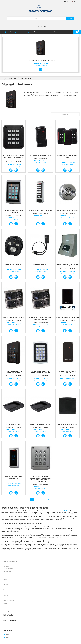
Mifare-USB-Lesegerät (13, 425)
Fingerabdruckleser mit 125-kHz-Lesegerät (68, 265)
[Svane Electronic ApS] (40, 8)
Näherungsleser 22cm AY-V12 (67, 425)
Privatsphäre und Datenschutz (10, 561)
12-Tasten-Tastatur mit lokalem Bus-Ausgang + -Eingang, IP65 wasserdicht (13, 157)
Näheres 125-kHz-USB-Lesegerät (40, 425)
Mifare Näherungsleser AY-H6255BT (67, 318)
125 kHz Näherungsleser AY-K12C (40, 155)
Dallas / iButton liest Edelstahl (67, 211)
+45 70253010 (42, 26)
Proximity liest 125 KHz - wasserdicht (13, 477)
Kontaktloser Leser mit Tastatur (13, 318)
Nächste (41, 500)
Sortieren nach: (46, 114)
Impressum (6, 566)
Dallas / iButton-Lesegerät (13, 264)
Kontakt (5, 582)
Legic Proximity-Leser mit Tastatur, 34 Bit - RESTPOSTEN (40, 318)
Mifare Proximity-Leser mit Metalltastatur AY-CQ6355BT (40, 372)
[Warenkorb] (77, 32)
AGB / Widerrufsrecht (8, 569)
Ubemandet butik (58, 32)
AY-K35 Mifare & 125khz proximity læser (68, 156)
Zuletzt (48, 500)
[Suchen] (70, 18)
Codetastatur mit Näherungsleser (40, 211)
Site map (5, 584)
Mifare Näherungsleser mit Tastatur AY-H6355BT (41, 60)
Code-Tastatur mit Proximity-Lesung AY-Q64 (14, 211)
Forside (9, 32)
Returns (5, 580)
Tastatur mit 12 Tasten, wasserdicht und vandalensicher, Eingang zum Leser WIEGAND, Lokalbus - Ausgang (40, 479)
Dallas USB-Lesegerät (40, 264)
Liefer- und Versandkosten (10, 564)
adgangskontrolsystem (62, 511)
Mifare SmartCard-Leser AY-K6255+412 (68, 372)
